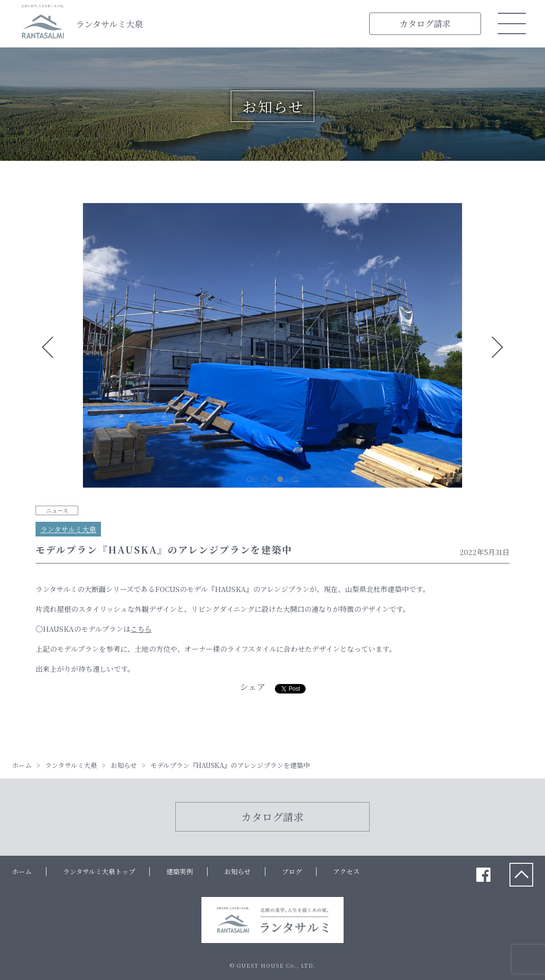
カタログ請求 (425, 23)
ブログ (292, 871)
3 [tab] (280, 479)
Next (497, 347)
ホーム (22, 871)
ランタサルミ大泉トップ (99, 871)
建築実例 (180, 871)
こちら (141, 629)
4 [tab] (295, 479)
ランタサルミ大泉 (109, 24)
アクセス (346, 871)
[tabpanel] (272, 347)
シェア (253, 686)
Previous (48, 347)
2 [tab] (265, 479)
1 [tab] (250, 479)
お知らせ (237, 871)
